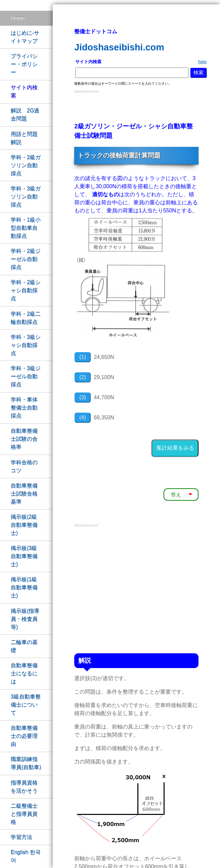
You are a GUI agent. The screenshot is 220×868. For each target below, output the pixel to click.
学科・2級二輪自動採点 (26, 318)
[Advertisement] (136, 105)
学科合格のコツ (24, 467)
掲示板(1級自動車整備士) (24, 588)
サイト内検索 (24, 92)
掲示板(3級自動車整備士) (24, 556)
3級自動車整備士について (26, 705)
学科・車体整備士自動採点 (24, 408)
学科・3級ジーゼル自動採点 (26, 377)
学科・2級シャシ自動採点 (26, 291)
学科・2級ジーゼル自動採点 (26, 259)
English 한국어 (26, 856)
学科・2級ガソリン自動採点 (26, 166)
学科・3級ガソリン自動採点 (26, 197)
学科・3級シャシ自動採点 (26, 345)
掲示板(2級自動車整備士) (24, 525)
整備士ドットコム (96, 31)
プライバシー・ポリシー (24, 64)
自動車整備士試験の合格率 (24, 439)
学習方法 (21, 837)
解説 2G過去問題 (25, 115)
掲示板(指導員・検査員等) (25, 619)
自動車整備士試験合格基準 (24, 494)
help (202, 62)
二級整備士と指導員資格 (24, 814)
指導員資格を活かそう (24, 787)
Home (18, 18)
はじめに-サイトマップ (25, 37)
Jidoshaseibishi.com (119, 47)
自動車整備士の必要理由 (24, 736)
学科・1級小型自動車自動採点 (26, 228)
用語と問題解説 (24, 138)
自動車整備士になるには (24, 674)
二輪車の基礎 (24, 646)
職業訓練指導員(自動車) (26, 763)
